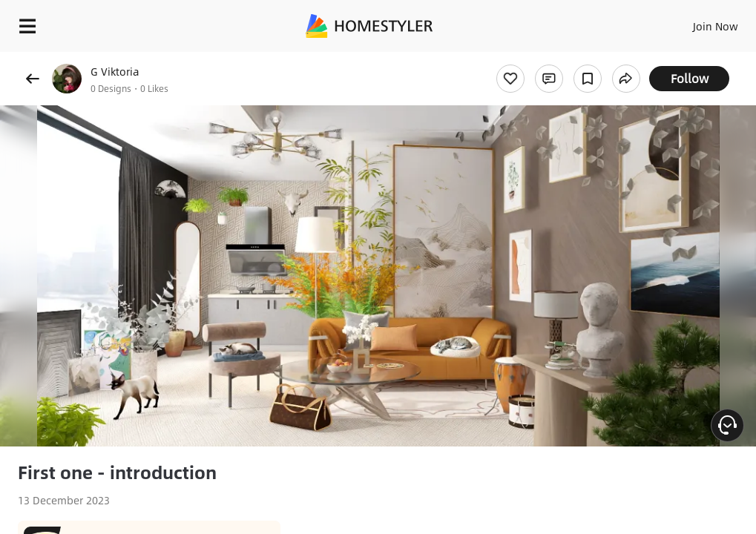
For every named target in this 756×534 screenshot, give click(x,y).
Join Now (716, 26)
